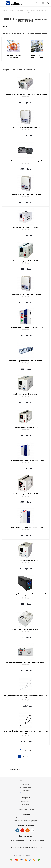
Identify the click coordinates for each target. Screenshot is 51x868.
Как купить (25, 798)
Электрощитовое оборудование (37, 56)
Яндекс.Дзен (33, 830)
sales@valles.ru (38, 841)
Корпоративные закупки (25, 810)
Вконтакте (17, 830)
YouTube (22, 830)
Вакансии (26, 784)
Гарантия (26, 807)
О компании (25, 781)
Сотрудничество (25, 787)
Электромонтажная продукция (13, 56)
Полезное (26, 814)
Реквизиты (26, 790)
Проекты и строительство (25, 818)
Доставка (26, 804)
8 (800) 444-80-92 (17, 840)
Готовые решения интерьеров (25, 821)
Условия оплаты (25, 801)
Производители (26, 793)
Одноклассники (28, 830)
